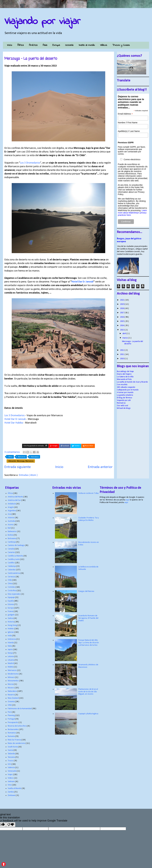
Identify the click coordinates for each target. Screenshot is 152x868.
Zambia (11, 792)
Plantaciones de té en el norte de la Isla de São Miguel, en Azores (88, 692)
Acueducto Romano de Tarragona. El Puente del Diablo (88, 618)
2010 (122, 359)
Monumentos (14, 681)
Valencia (11, 768)
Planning (12, 715)
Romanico (12, 733)
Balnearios (12, 532)
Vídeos (104, 45)
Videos (11, 778)
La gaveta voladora (125, 395)
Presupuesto (13, 722)
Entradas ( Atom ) (28, 475)
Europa (56, 45)
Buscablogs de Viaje (125, 371)
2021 (122, 300)
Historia (11, 622)
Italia (10, 646)
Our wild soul (122, 406)
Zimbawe (12, 795)
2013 (122, 330)
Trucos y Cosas (121, 45)
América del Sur (15, 500)
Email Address (125, 114)
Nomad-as (121, 403)
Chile (10, 580)
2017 (122, 313)
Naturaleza (35, 457)
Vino (10, 785)
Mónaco (11, 677)
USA (10, 764)
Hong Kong (13, 625)
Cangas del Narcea (86, 591)
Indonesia (12, 639)
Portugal (12, 719)
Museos (11, 688)
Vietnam (11, 782)
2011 (122, 354)
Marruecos (22, 457)
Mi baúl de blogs (124, 408)
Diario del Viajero (124, 374)
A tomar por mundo (125, 392)
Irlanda (11, 643)
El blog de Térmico (125, 398)
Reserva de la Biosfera (17, 726)
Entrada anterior (100, 467)
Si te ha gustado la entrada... (35, 446)
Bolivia (11, 535)
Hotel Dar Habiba (14, 423)
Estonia (11, 604)
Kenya (10, 653)
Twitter (76, 446)
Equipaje (11, 597)
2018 (122, 308)
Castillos (11, 563)
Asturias (11, 518)
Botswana (12, 539)
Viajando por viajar (42, 22)
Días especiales (14, 594)
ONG (10, 705)
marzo (125, 338)
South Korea (13, 747)
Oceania (11, 702)
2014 (122, 326)
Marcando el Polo (124, 379)
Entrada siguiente (18, 467)
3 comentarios (12, 452)
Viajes (10, 775)
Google (54, 446)
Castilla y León (14, 559)
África (21, 45)
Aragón (11, 507)
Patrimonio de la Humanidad (20, 709)
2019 (122, 304)
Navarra (11, 695)
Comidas (12, 587)
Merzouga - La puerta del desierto (31, 59)
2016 (122, 317)
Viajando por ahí (124, 400)
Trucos (11, 761)
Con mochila (122, 385)
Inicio (10, 45)
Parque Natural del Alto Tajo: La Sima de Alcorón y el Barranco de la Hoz (89, 643)
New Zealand (13, 698)
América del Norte (16, 497)
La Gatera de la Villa (125, 377)
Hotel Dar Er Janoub (83, 282)
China (10, 584)
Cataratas (12, 570)
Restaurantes (13, 729)
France (11, 611)
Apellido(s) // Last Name (129, 131)
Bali (9, 528)
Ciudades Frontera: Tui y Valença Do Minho (88, 519)
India (10, 636)
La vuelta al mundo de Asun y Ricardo (132, 382)
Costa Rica (12, 591)
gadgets (11, 615)
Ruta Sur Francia (15, 740)
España (11, 601)
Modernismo (13, 674)
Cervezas (12, 577)
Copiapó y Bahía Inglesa (88, 714)
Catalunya (12, 566)
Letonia (11, 657)
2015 (122, 321)
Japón (10, 650)
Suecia (11, 750)
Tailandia (12, 754)
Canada (11, 549)
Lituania (11, 660)
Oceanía (69, 45)
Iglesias (11, 632)
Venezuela (12, 771)
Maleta (11, 667)
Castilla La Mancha (16, 556)
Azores (11, 525)
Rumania (12, 736)
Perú (10, 712)
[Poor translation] (11, 825)
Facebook (65, 446)
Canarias (12, 552)
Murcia (11, 684)
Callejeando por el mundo (128, 390)
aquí (128, 500)
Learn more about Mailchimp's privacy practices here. (132, 213)
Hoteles (11, 629)
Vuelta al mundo (87, 45)
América (33, 45)
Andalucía (12, 504)
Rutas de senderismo (17, 743)
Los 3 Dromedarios (30, 163)
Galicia (11, 618)
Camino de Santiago (16, 545)
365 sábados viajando (126, 387)
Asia (45, 45)
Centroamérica (14, 573)
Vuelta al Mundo (15, 788)
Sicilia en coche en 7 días (89, 493)
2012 (122, 350)
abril (125, 334)
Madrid (11, 663)
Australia (12, 521)
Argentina (12, 511)
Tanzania (12, 757)
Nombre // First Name (128, 123)
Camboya (12, 542)
